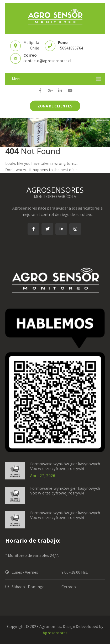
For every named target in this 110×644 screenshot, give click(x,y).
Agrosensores (55, 633)
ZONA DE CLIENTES (55, 106)
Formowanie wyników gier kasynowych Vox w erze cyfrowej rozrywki (65, 466)
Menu (17, 79)
